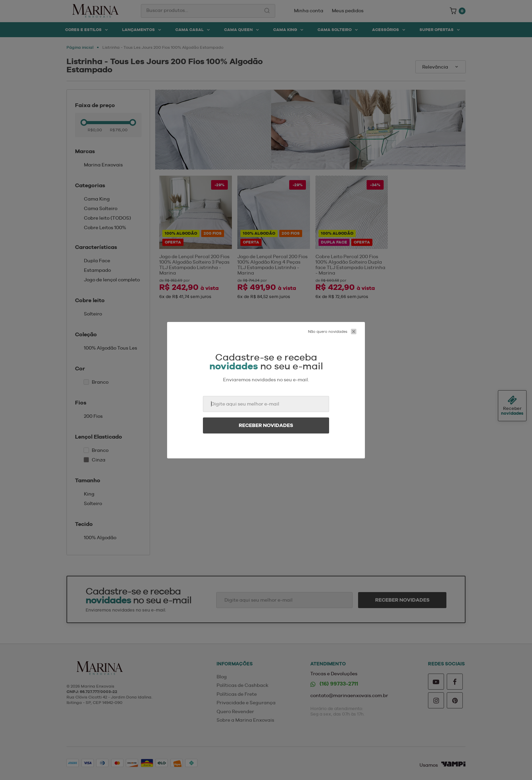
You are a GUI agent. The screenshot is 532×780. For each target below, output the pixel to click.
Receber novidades (266, 425)
